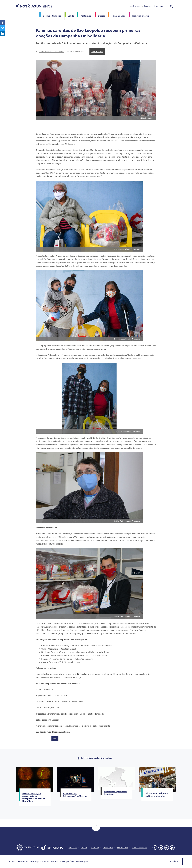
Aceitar (174, 861)
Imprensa (159, 6)
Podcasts (73, 847)
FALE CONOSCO (139, 847)
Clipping (95, 847)
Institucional (135, 6)
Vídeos (84, 847)
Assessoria (108, 847)
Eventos (148, 6)
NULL (55, 739)
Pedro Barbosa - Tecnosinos (51, 52)
